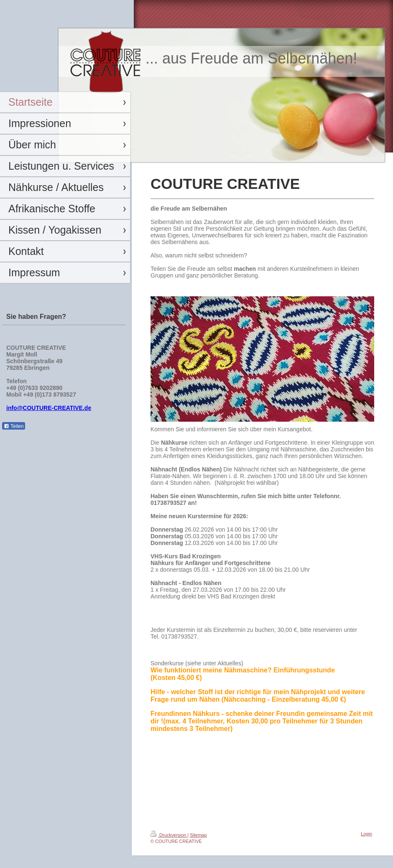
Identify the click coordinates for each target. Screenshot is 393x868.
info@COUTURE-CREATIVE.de (49, 408)
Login (366, 834)
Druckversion (169, 835)
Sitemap (198, 835)
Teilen (14, 426)
